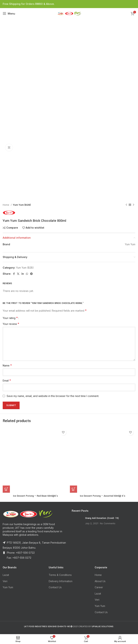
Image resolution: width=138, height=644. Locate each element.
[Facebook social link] (14, 274)
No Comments (108, 523)
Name (7, 365)
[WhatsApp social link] (27, 274)
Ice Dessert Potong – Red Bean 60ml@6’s (35, 496)
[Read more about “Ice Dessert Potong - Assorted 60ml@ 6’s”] (73, 489)
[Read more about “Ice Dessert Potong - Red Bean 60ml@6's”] (6, 489)
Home (6, 205)
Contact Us (55, 587)
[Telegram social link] (31, 274)
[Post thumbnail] (77, 522)
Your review (11, 324)
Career (99, 587)
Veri (5, 581)
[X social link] (18, 274)
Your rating (10, 318)
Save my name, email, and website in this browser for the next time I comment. (53, 396)
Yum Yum (8, 587)
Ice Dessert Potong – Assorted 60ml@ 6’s (103, 496)
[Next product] (134, 205)
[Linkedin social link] (23, 274)
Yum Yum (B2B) (22, 205)
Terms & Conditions (60, 575)
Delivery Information (61, 581)
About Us (100, 581)
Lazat (6, 575)
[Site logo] (69, 13)
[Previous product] (126, 205)
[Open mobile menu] (9, 13)
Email (7, 380)
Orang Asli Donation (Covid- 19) (102, 518)
